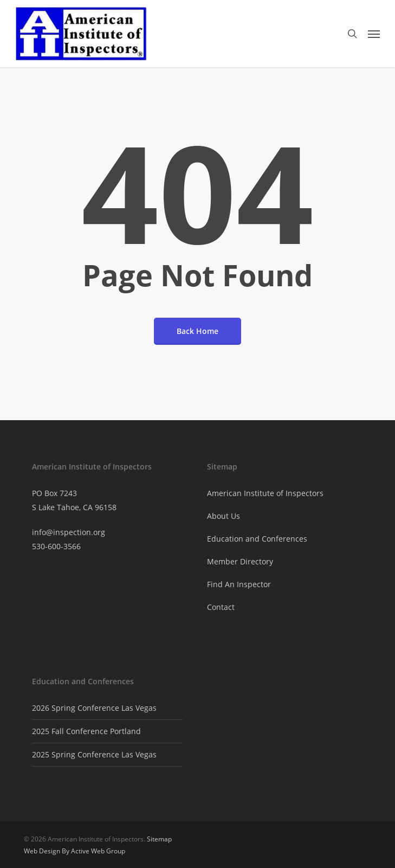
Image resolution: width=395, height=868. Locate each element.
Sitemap (159, 839)
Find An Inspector (239, 584)
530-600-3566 (56, 546)
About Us (224, 516)
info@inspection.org (69, 532)
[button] (374, 34)
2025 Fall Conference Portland (86, 731)
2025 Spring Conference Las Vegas (94, 754)
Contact (221, 607)
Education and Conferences (257, 539)
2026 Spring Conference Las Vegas (94, 708)
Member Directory (240, 561)
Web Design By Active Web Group (75, 851)
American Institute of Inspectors (265, 493)
